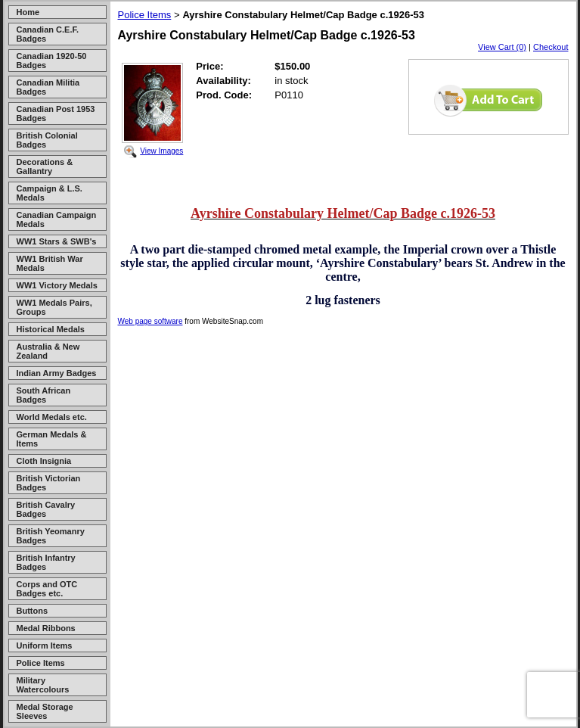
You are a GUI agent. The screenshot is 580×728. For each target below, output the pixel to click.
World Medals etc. (52, 417)
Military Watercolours (43, 685)
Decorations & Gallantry (45, 166)
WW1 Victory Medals (57, 285)
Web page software (150, 321)
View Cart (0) (502, 47)
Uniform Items (45, 646)
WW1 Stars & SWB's (57, 241)
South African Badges (44, 395)
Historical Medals (51, 329)
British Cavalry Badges (46, 509)
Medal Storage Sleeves (45, 711)
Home (28, 12)
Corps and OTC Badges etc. (47, 589)
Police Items (41, 663)
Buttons (33, 611)
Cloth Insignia (44, 461)
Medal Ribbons (46, 628)
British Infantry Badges (46, 562)
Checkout (551, 47)
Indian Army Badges (57, 373)
